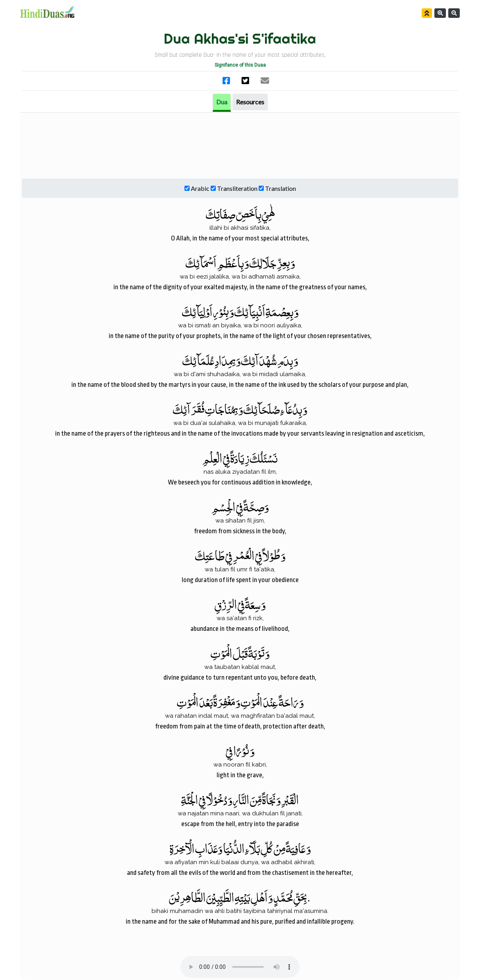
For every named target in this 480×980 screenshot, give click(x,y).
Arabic (200, 188)
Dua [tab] (222, 102)
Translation (280, 188)
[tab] (250, 102)
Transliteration (237, 188)
